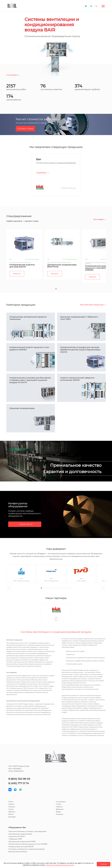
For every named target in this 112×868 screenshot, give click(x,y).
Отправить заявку (25, 129)
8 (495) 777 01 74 (19, 783)
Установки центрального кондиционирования (27, 849)
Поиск (11, 802)
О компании (61, 802)
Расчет (11, 814)
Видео (58, 812)
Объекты (12, 812)
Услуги (11, 809)
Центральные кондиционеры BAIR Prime (62, 266)
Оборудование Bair (17, 827)
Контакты (60, 814)
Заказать (17, 274)
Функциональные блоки (18, 852)
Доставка (12, 817)
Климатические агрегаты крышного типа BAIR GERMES (98, 268)
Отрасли (12, 807)
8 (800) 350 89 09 (19, 779)
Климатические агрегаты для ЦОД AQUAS (22, 266)
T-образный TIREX (15, 839)
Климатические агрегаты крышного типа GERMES (28, 844)
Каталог (11, 804)
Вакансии (60, 809)
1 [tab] (56, 289)
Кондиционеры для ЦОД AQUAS (21, 847)
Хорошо (104, 864)
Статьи (59, 804)
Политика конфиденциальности (60, 865)
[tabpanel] (24, 254)
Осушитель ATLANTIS (17, 836)
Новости (59, 807)
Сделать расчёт (26, 524)
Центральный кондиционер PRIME (22, 842)
